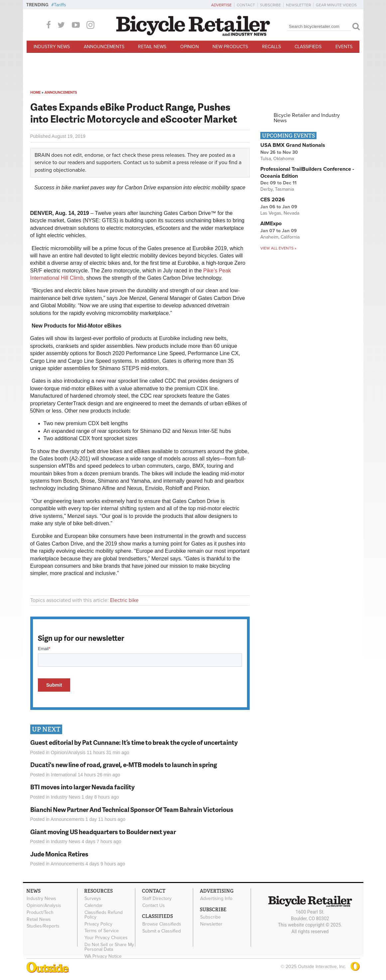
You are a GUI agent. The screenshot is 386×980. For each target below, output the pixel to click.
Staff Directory (157, 899)
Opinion (190, 47)
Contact (246, 5)
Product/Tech (40, 912)
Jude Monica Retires (59, 854)
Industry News (52, 47)
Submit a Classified (162, 931)
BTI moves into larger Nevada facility (82, 787)
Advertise (221, 5)
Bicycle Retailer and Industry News (307, 118)
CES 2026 (273, 200)
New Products (230, 47)
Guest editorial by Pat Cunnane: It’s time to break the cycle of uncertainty (134, 742)
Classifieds (308, 47)
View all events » (278, 248)
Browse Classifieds (162, 924)
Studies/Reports (43, 926)
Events (344, 47)
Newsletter (298, 5)
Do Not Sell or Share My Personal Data (109, 947)
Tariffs (60, 5)
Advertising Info (216, 899)
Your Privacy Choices (106, 938)
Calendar (94, 906)
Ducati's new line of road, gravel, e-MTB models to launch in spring (124, 765)
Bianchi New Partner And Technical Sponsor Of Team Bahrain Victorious (132, 809)
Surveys (93, 899)
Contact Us (154, 906)
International (64, 775)
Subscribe (270, 5)
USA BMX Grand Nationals (293, 145)
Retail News (152, 47)
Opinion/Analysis (68, 752)
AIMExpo (271, 224)
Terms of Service (102, 931)
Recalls (271, 47)
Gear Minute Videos (336, 5)
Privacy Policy (98, 924)
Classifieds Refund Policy (104, 915)
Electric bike (124, 600)
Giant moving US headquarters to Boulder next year (103, 832)
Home (35, 93)
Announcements (104, 47)
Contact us (136, 162)
